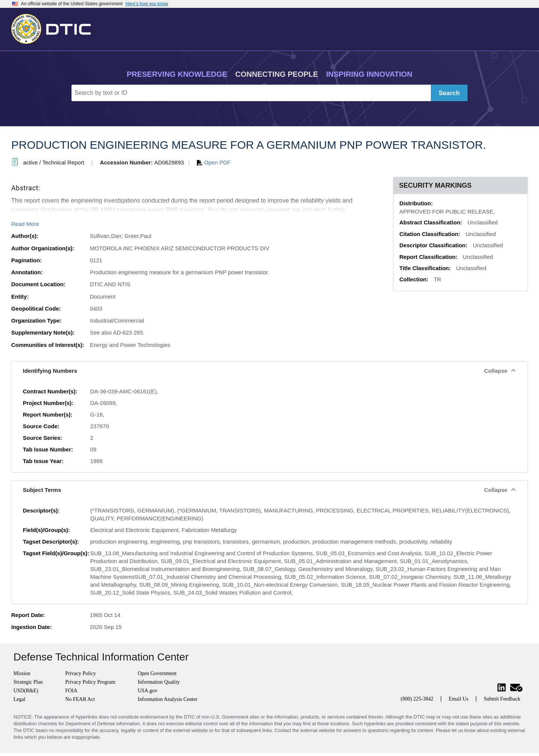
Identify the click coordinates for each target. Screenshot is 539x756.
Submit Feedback (502, 699)
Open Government (157, 673)
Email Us (459, 699)
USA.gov (148, 691)
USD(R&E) (26, 691)
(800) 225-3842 (417, 699)
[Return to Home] (54, 27)
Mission (22, 673)
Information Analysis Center (168, 699)
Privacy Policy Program (90, 682)
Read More (25, 224)
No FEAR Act (80, 699)
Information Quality (159, 682)
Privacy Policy (80, 673)
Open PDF (214, 162)
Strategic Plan (28, 682)
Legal (19, 699)
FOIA (71, 691)
